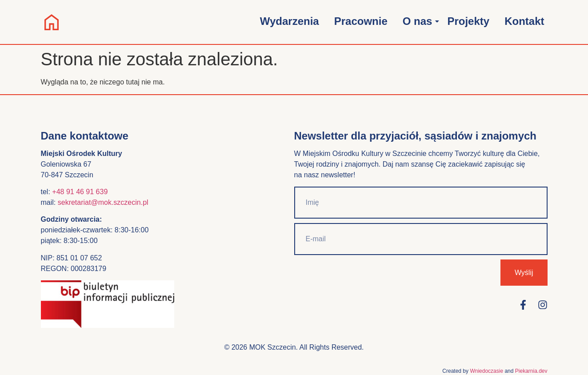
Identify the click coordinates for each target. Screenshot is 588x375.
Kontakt (524, 21)
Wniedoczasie (486, 371)
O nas (419, 21)
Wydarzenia (290, 21)
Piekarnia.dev (531, 371)
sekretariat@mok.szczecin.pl (103, 202)
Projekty (468, 21)
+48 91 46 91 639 (80, 192)
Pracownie (361, 21)
